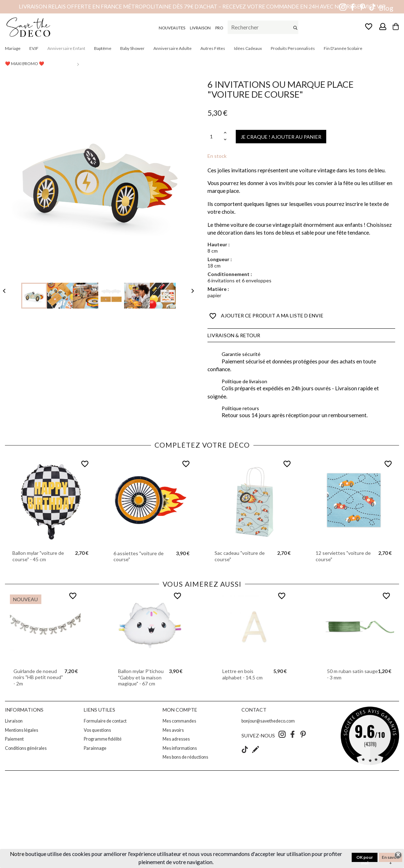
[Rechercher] (263, 27)
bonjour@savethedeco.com (268, 721)
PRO (219, 28)
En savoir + (391, 858)
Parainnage (95, 748)
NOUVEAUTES (172, 28)
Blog (386, 8)
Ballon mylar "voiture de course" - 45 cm (38, 556)
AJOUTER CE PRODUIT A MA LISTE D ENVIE (266, 316)
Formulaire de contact (105, 721)
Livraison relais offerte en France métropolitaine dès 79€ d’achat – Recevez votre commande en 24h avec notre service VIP (202, 6)
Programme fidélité (103, 739)
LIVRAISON (200, 28)
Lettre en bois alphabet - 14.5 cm (242, 674)
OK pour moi (365, 858)
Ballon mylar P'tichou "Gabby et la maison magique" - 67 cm (141, 677)
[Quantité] (215, 137)
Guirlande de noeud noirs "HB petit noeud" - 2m (38, 677)
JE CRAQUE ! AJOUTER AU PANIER (281, 137)
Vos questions (97, 730)
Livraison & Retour (234, 335)
